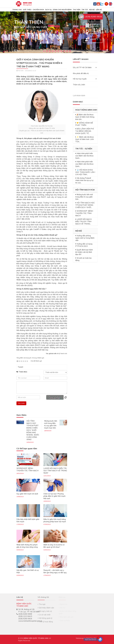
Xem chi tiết (19, 33)
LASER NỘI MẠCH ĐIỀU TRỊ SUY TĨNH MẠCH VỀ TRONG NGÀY (55, 471)
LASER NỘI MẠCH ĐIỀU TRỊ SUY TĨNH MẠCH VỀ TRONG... (83, 221)
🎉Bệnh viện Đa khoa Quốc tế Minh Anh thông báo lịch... (85, 117)
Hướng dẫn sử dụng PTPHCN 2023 (84, 245)
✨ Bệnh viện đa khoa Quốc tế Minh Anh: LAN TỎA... (84, 139)
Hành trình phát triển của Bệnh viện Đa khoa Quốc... (84, 156)
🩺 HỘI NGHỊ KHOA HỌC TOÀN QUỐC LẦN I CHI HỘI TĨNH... (85, 172)
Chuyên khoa (38, 10)
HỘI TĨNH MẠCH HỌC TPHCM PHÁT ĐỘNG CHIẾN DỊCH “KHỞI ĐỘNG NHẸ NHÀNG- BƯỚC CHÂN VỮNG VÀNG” (33, 430)
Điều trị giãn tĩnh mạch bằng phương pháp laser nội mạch (55, 520)
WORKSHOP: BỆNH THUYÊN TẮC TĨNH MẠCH (27, 469)
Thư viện (77, 10)
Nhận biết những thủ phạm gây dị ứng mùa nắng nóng (27, 546)
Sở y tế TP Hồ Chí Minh (85, 67)
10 (70, 51)
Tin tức (85, 10)
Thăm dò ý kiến (79, 85)
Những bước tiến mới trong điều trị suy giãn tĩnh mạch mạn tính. (51, 424)
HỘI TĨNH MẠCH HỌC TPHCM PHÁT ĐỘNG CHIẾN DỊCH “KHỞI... (85, 205)
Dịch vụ (48, 10)
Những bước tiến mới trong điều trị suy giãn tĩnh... (84, 197)
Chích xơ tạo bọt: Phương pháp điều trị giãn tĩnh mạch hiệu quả (54, 496)
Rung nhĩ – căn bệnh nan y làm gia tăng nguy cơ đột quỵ (55, 571)
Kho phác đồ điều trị (81, 73)
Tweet (20, 367)
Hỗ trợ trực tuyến (85, 79)
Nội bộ (92, 10)
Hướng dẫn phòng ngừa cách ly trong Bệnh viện (85, 238)
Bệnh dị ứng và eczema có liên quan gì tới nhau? (54, 546)
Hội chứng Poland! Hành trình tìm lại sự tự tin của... (84, 180)
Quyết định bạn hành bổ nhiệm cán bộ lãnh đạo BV (84, 252)
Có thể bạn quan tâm (27, 449)
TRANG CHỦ (17, 10)
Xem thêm (21, 415)
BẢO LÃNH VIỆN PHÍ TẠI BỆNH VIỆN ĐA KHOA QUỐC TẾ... (85, 131)
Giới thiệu (27, 10)
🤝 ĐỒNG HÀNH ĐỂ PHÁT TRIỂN (84, 124)
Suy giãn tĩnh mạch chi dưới (27, 494)
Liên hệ (99, 10)
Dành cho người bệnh (62, 10)
